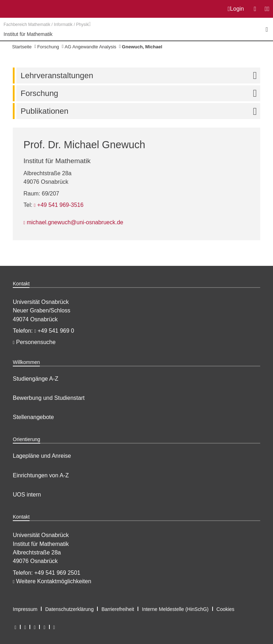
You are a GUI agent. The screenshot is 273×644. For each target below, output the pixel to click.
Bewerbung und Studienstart (49, 398)
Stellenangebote (33, 417)
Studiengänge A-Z (36, 379)
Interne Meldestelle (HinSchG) (175, 609)
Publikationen (140, 111)
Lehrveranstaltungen (140, 76)
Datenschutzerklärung (69, 609)
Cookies (226, 609)
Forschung (48, 47)
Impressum (25, 609)
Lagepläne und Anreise (42, 456)
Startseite (22, 47)
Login (236, 9)
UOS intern (27, 495)
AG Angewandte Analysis (90, 47)
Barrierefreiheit (118, 609)
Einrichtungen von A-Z (41, 475)
